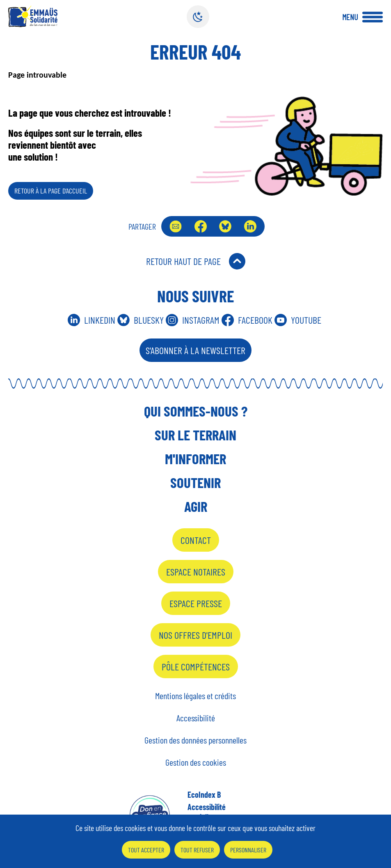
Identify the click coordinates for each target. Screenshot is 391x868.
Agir (196, 506)
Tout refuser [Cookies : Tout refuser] (197, 850)
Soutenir (195, 482)
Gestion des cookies (196, 762)
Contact (196, 540)
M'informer (195, 458)
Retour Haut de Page (183, 261)
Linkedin (100, 320)
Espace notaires (196, 572)
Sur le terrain (195, 435)
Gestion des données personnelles (195, 740)
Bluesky (225, 226)
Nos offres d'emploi (195, 635)
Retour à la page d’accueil (51, 191)
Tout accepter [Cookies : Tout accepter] (146, 850)
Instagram (201, 320)
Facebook (201, 226)
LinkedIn (250, 226)
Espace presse (196, 603)
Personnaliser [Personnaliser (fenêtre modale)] (248, 850)
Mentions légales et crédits (195, 695)
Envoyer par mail (176, 226)
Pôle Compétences (196, 667)
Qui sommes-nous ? (196, 411)
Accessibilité (196, 718)
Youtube (306, 320)
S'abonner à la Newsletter (195, 350)
